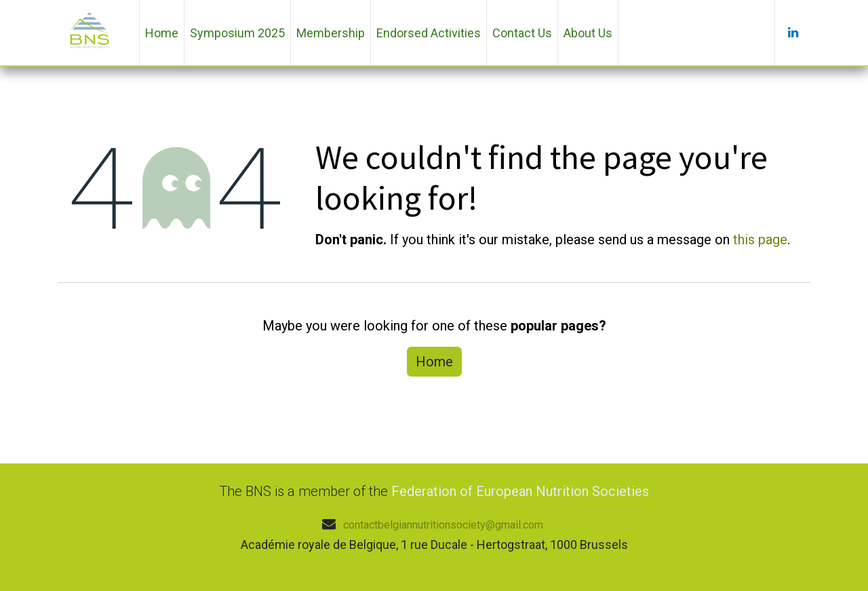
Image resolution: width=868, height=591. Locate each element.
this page (760, 240)
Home (434, 362)
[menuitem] (162, 33)
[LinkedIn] (793, 33)
